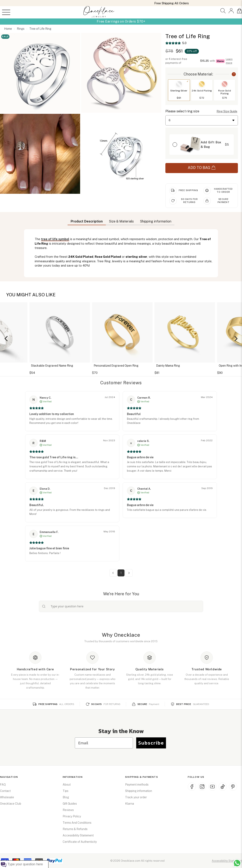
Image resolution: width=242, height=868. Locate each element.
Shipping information (139, 791)
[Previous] (7, 339)
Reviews (68, 810)
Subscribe (151, 743)
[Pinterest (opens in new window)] (233, 787)
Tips (66, 791)
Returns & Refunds (75, 829)
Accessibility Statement (78, 835)
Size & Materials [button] (121, 221)
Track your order (136, 797)
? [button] (234, 74)
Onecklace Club (11, 804)
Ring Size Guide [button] (227, 111)
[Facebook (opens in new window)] (192, 787)
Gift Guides (70, 804)
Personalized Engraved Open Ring (118, 366)
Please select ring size (182, 111)
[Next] (235, 339)
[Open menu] (6, 12)
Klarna (130, 804)
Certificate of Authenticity (80, 842)
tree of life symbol (55, 239)
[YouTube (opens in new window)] (212, 787)
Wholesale (7, 797)
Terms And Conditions (77, 823)
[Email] (104, 743)
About (67, 785)
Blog (66, 797)
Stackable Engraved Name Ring (54, 366)
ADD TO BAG (202, 168)
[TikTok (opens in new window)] (223, 787)
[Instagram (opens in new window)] (202, 787)
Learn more (229, 61)
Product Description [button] (87, 221)
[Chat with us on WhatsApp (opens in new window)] (237, 863)
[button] (223, 11)
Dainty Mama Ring (170, 366)
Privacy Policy (72, 816)
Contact (5, 791)
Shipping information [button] (156, 221)
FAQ (3, 785)
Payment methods (137, 785)
